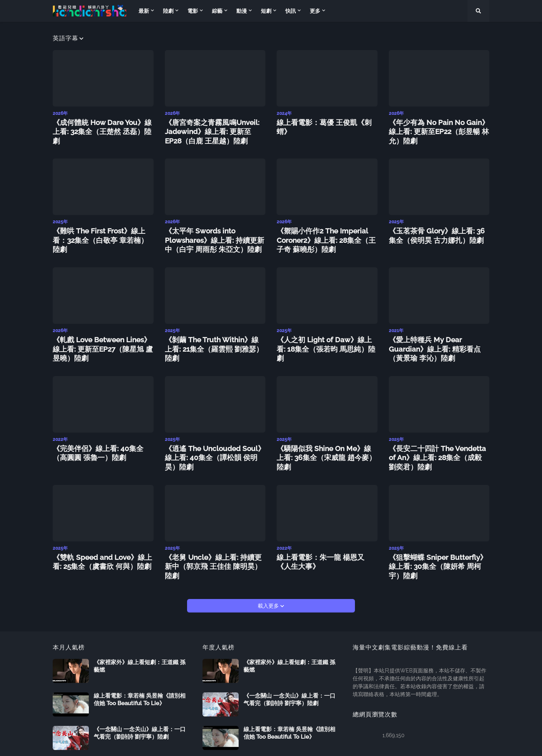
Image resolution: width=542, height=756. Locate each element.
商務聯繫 (449, 745)
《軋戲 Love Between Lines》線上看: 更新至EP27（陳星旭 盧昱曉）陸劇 (101, 338)
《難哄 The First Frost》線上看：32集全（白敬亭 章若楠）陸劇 (101, 230)
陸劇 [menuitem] (168, 11)
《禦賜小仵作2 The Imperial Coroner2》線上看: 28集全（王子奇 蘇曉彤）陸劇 (325, 234)
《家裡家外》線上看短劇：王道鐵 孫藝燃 (140, 637)
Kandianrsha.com (107, 745)
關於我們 (419, 745)
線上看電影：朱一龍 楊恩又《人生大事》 (326, 543)
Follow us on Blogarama (164, 745)
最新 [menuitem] (144, 11)
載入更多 (269, 577)
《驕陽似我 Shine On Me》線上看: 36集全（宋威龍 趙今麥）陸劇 (324, 439)
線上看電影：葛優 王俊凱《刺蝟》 (323, 121)
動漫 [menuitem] (242, 11)
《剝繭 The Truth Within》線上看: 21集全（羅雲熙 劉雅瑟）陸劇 (212, 334)
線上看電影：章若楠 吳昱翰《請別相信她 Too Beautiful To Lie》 (140, 671)
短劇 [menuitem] (266, 11)
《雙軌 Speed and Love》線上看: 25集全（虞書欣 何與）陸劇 (103, 543)
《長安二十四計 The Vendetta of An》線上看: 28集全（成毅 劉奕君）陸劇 (438, 443)
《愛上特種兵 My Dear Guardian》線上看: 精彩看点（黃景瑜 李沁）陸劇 (436, 338)
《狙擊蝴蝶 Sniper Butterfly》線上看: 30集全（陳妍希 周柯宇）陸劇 (437, 543)
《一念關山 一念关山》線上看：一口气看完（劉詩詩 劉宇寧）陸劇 (140, 704)
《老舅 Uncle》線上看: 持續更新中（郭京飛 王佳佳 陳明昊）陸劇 (212, 543)
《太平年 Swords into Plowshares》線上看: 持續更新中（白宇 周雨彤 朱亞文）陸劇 (210, 234)
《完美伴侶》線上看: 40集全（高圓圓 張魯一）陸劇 (103, 439)
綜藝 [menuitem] (217, 11)
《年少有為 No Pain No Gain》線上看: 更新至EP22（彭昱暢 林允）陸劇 (437, 125)
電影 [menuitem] (193, 11)
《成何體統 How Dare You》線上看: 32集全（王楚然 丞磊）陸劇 (102, 125)
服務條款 (479, 745)
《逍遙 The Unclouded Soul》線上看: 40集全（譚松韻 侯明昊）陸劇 (214, 439)
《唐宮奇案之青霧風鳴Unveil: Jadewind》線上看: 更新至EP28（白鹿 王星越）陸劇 (215, 129)
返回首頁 (388, 745)
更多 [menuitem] (315, 11)
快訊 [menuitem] (291, 11)
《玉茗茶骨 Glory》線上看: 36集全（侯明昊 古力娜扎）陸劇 (436, 230)
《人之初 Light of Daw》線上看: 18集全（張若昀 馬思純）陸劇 (324, 334)
